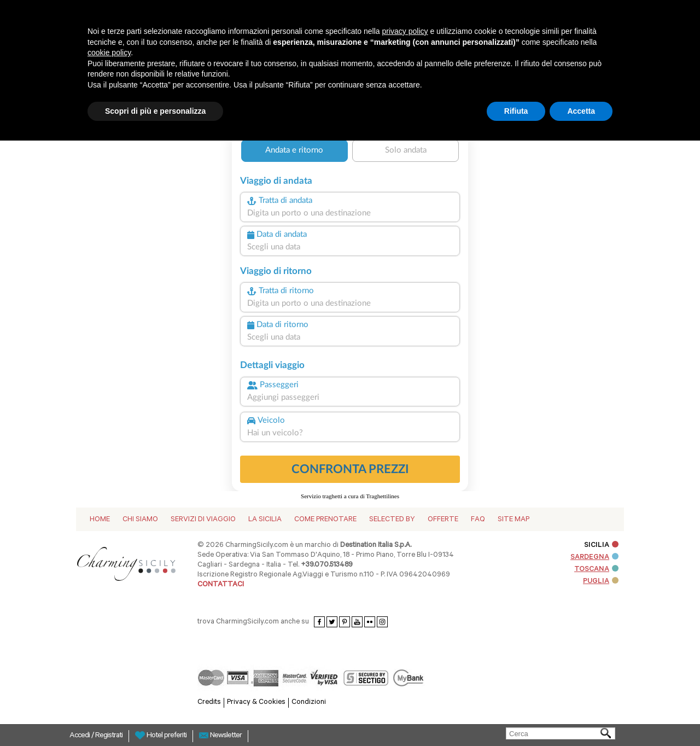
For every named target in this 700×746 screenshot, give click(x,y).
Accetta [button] (581, 111)
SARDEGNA (594, 558)
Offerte (443, 520)
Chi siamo (140, 520)
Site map (514, 520)
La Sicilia (265, 520)
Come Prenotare (325, 520)
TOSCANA (596, 570)
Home (100, 520)
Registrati (109, 736)
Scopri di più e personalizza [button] (155, 111)
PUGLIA (601, 582)
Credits (209, 703)
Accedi (80, 736)
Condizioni (309, 703)
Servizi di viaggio (203, 520)
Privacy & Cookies (256, 703)
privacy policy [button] (405, 31)
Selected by (392, 520)
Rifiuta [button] (516, 111)
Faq (478, 520)
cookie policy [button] (109, 53)
